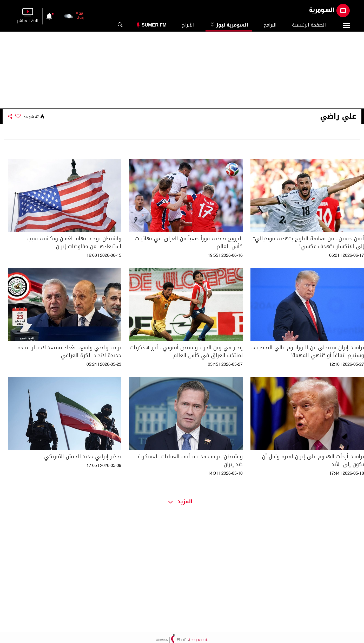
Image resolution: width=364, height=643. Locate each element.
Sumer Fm (154, 25)
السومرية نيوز (229, 25)
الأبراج (188, 25)
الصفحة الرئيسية (309, 25)
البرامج (270, 25)
